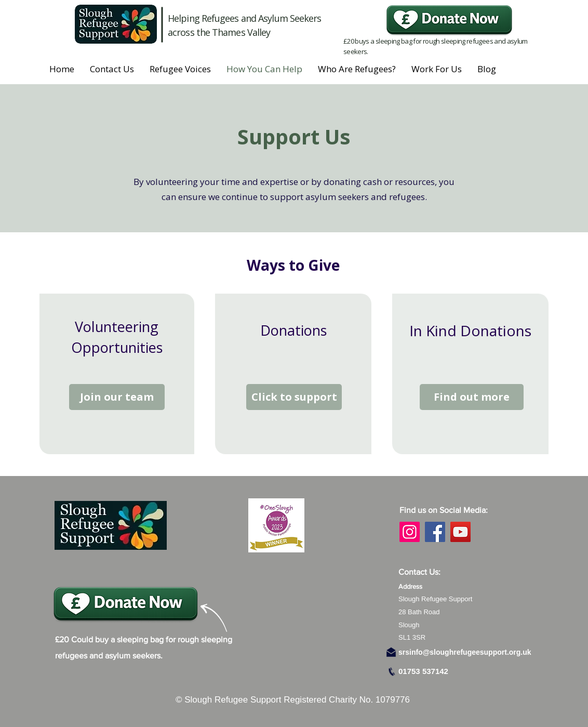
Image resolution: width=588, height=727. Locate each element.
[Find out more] (472, 397)
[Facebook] (435, 532)
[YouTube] (460, 532)
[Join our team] (117, 397)
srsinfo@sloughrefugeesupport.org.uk (465, 652)
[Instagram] (410, 532)
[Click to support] (294, 397)
